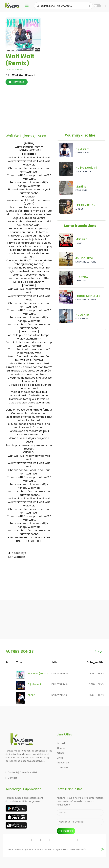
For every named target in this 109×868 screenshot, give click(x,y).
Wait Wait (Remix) (38, 674)
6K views (103, 684)
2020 (92, 684)
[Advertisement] (58, 109)
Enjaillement (34, 684)
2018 (92, 674)
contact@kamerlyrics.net (21, 772)
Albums (61, 748)
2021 (92, 695)
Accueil (61, 743)
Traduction (63, 763)
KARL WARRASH (14, 69)
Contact (11, 778)
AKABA (31, 695)
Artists (60, 753)
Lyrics (60, 758)
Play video (17, 82)
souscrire (66, 831)
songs (99, 651)
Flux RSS (62, 767)
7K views (103, 674)
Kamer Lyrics (55, 850)
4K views (102, 695)
